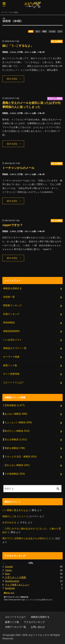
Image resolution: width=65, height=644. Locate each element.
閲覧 (44, 32)
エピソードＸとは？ (14, 382)
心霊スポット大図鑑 (15, 577)
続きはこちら (9, 593)
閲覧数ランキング (12, 305)
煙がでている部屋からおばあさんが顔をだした (27, 538)
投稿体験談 (9, 322)
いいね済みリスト (12, 340)
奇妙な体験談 (15, 448)
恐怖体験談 (15, 405)
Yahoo (8, 570)
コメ (60, 32)
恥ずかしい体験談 (17, 431)
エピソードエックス (39, 635)
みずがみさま (9, 522)
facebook (10, 588)
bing (7, 574)
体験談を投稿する (12, 288)
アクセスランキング (34, 622)
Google (9, 567)
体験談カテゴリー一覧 (15, 348)
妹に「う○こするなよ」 (18, 46)
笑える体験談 (16, 439)
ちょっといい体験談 (18, 422)
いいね (52, 32)
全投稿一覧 (9, 297)
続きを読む (12, 79)
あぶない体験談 (16, 414)
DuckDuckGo (12, 581)
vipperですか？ (12, 225)
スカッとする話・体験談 (21, 456)
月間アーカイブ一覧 (15, 627)
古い (38, 32)
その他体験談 (15, 474)
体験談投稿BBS (11, 331)
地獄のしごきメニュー (14, 516)
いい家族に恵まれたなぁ (15, 510)
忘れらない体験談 (17, 465)
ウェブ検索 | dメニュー (17, 585)
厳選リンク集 (10, 365)
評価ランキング (11, 314)
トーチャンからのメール (18, 168)
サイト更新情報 (11, 374)
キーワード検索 (11, 357)
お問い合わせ (38, 627)
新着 (31, 32)
